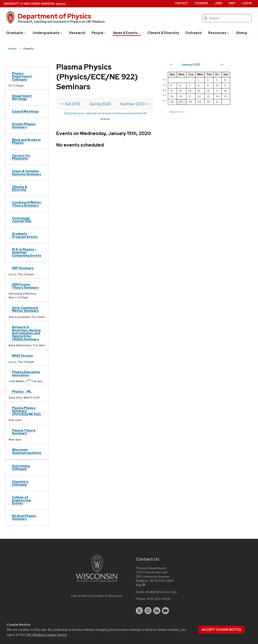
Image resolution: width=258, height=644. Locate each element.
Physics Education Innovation (26, 373)
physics (61, 4)
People (99, 33)
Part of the (97, 596)
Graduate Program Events (25, 235)
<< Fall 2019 (70, 104)
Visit (232, 3)
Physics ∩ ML (22, 392)
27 (188, 102)
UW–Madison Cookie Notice (46, 635)
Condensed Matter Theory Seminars (27, 204)
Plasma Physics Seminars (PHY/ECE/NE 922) (26, 411)
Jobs (218, 3)
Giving (241, 33)
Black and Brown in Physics (26, 141)
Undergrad (48, 33)
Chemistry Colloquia (20, 483)
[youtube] (166, 611)
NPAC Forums (22, 356)
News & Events (127, 33)
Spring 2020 (103, 104)
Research (77, 33)
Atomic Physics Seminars (24, 125)
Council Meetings (25, 111)
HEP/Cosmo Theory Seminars (25, 286)
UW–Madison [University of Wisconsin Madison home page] (29, 4)
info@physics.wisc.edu (161, 592)
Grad (16, 33)
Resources (219, 33)
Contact (181, 3)
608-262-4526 (158, 599)
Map (141, 585)
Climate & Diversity (163, 33)
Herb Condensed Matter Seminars (25, 309)
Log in (247, 3)
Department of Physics (54, 16)
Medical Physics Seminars (24, 517)
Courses (201, 3)
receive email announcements (120, 113)
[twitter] (139, 611)
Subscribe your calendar (79, 113)
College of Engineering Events (21, 500)
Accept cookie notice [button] (222, 630)
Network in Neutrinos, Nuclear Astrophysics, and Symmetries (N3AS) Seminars (27, 333)
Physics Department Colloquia (22, 76)
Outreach (193, 33)
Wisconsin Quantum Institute (27, 451)
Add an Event (183, 112)
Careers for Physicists (21, 157)
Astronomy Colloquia (21, 467)
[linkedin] (157, 611)
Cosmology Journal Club (22, 220)
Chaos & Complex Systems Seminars (26, 172)
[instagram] (148, 611)
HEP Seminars (23, 268)
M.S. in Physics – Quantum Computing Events (27, 252)
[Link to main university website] (97, 583)
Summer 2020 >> (142, 104)
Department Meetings (22, 97)
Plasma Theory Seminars (24, 432)
